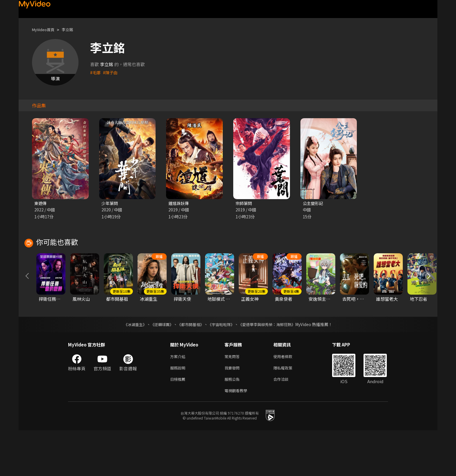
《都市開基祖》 (189, 367)
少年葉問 (110, 203)
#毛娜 (96, 72)
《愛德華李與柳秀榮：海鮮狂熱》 (270, 367)
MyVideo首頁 (45, 30)
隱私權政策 (288, 411)
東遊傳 (41, 203)
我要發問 (233, 411)
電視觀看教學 (238, 436)
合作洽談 (286, 423)
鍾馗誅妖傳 (179, 203)
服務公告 (233, 423)
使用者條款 (288, 399)
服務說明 (179, 411)
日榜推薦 (179, 423)
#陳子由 (111, 72)
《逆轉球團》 (158, 367)
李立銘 (72, 30)
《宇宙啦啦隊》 (222, 367)
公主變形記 (314, 203)
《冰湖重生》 (130, 367)
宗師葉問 (244, 203)
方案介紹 (179, 399)
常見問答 (233, 399)
